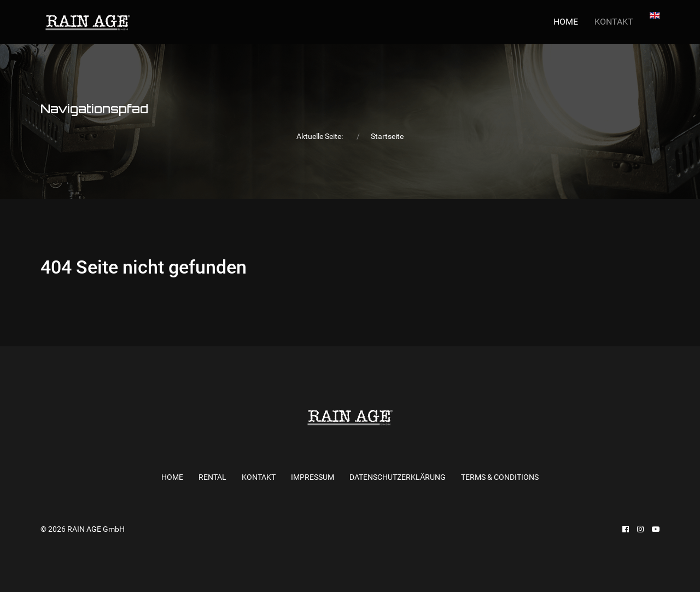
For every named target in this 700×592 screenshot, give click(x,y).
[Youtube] (656, 529)
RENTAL (212, 477)
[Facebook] (626, 529)
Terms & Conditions (500, 477)
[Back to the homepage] (88, 22)
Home (566, 22)
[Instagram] (640, 529)
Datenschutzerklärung (398, 477)
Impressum (313, 477)
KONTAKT (614, 22)
